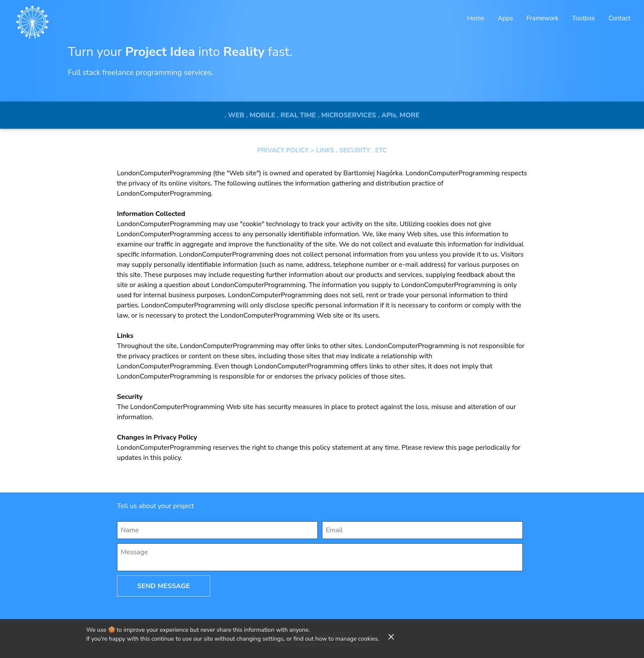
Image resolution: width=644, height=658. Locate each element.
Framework (543, 18)
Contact (619, 18)
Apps (505, 18)
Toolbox (583, 18)
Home (476, 18)
